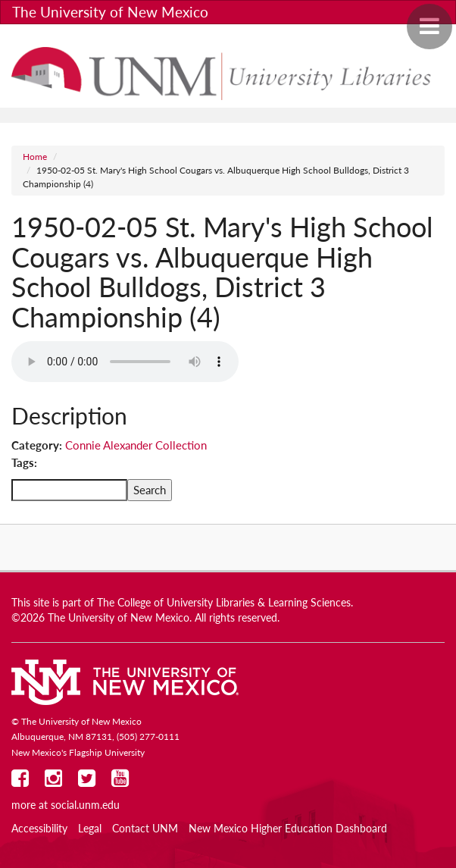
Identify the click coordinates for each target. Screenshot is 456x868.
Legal (90, 829)
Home (35, 157)
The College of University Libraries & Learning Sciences (224, 603)
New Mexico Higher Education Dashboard (288, 829)
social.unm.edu (85, 805)
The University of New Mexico (110, 12)
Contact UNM (145, 829)
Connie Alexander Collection (136, 445)
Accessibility (39, 829)
